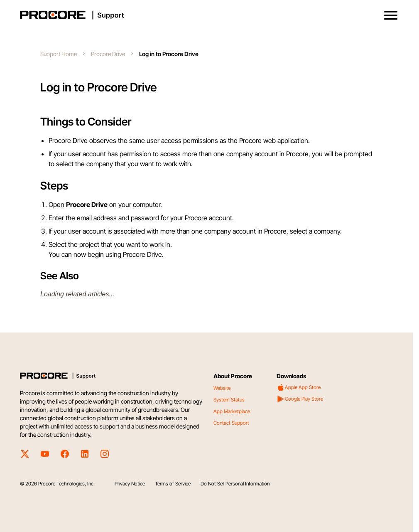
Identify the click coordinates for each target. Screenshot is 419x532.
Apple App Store (299, 387)
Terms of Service (173, 484)
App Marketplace (232, 411)
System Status (229, 400)
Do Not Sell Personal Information (235, 484)
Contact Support (231, 423)
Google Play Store (300, 399)
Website (222, 388)
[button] (391, 15)
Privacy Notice (130, 484)
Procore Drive (108, 54)
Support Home (59, 54)
